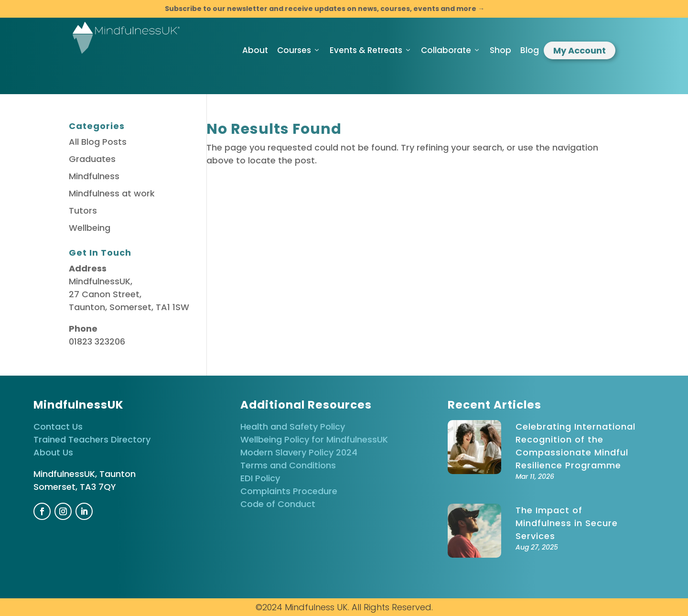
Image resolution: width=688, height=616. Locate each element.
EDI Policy (260, 478)
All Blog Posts (98, 142)
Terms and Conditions (288, 465)
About (255, 50)
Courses (299, 50)
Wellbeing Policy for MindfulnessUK (314, 439)
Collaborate (451, 50)
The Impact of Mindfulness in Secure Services (567, 523)
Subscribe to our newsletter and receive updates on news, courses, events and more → (325, 9)
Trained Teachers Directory (92, 439)
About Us (53, 452)
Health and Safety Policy (293, 427)
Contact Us (58, 427)
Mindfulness (94, 176)
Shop (500, 50)
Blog (530, 50)
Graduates (92, 159)
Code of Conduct (278, 504)
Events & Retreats (371, 50)
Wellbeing (90, 228)
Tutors (83, 211)
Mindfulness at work (112, 193)
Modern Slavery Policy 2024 (299, 452)
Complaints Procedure (289, 491)
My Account (580, 50)
